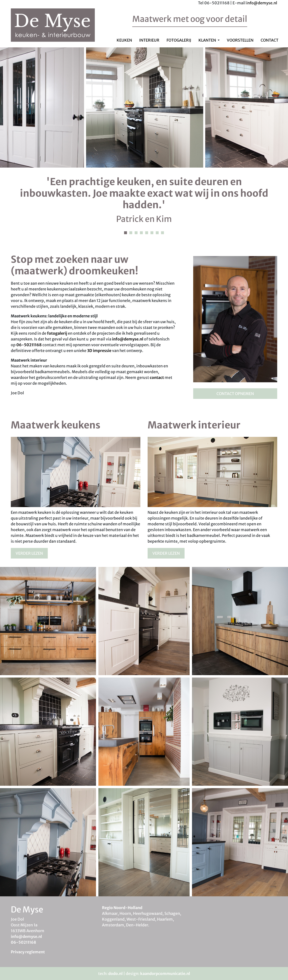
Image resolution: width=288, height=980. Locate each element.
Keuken (124, 40)
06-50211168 (29, 345)
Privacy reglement (28, 952)
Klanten (208, 40)
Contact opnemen (235, 394)
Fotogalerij (179, 40)
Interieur (149, 40)
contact (157, 377)
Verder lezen (29, 553)
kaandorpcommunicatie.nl (165, 974)
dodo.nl (115, 974)
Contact (270, 40)
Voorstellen (240, 40)
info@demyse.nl (262, 3)
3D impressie (99, 351)
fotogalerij (57, 333)
